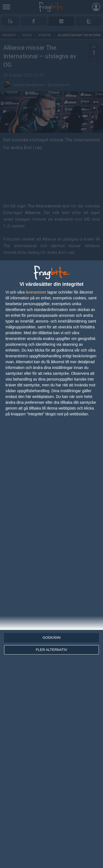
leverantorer (36, 292)
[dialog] (51, 564)
